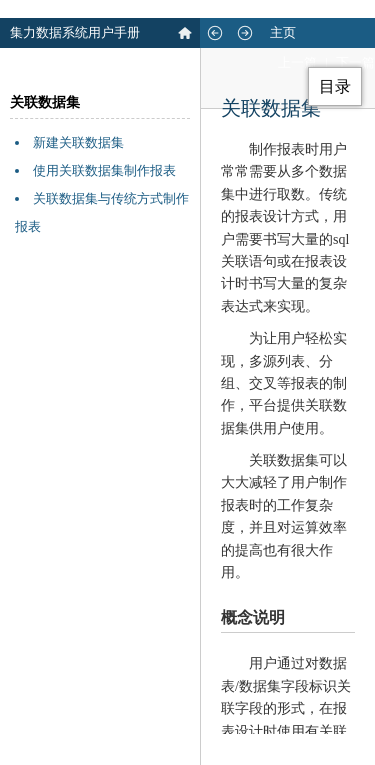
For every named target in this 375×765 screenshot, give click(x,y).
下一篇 (355, 62)
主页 (283, 32)
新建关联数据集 (78, 142)
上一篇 (297, 62)
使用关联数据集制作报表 (104, 170)
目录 (335, 86)
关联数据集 (45, 102)
